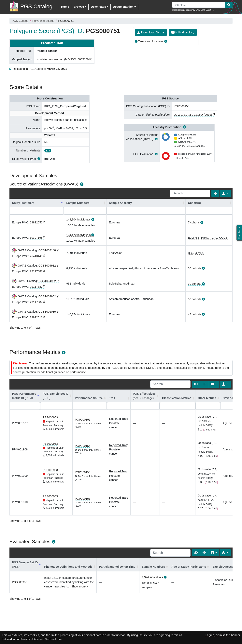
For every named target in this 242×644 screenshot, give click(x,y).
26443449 (36, 256)
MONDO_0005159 (77, 59)
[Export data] (225, 193)
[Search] (190, 193)
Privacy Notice (30, 639)
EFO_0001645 (207, 10)
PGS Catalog (20, 21)
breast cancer (178, 10)
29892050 (36, 222)
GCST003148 (47, 250)
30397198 (36, 238)
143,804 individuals (78, 219)
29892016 (36, 317)
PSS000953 (50, 417)
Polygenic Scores (43, 21)
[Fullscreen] (215, 193)
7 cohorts (194, 222)
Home (65, 7)
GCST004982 (47, 266)
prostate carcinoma (49, 59)
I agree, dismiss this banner (223, 635)
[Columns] (214, 384)
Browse (79, 7)
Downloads (98, 7)
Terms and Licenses (151, 41)
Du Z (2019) (193, 115)
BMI (197, 10)
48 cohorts (195, 314)
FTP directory (183, 32)
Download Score (151, 32)
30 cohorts (195, 268)
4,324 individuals (152, 577)
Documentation (123, 7)
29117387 (36, 271)
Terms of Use (53, 639)
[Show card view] (196, 384)
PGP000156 (181, 106)
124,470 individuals (78, 235)
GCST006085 (47, 312)
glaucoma (190, 10)
